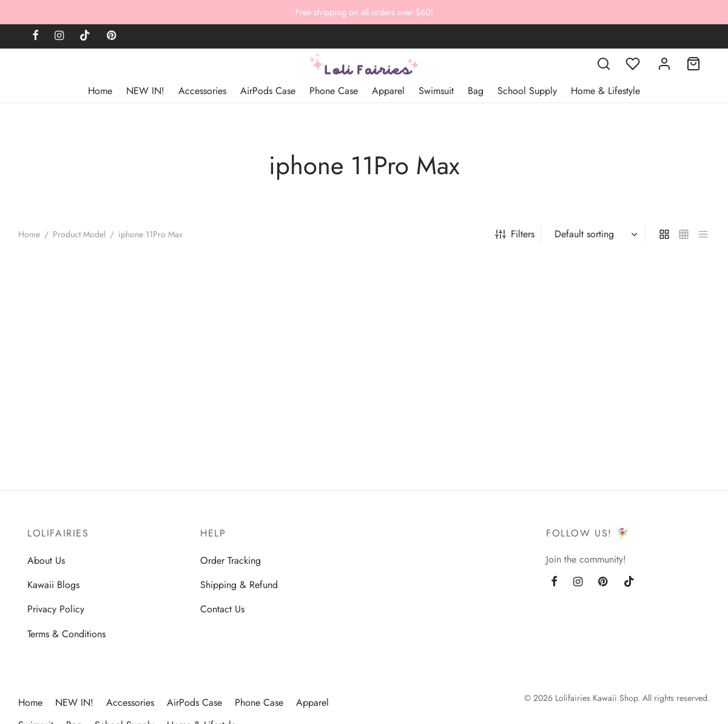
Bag (476, 91)
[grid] (664, 234)
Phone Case (334, 91)
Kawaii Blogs (53, 585)
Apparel (388, 91)
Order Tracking (231, 560)
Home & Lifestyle (605, 91)
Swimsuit (436, 91)
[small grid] (684, 234)
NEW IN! (145, 91)
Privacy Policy (56, 609)
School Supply (527, 91)
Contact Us (222, 609)
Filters (515, 234)
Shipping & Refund (239, 585)
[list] (703, 234)
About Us (46, 560)
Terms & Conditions (66, 634)
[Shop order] (595, 234)
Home (100, 91)
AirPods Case (268, 91)
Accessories (202, 91)
